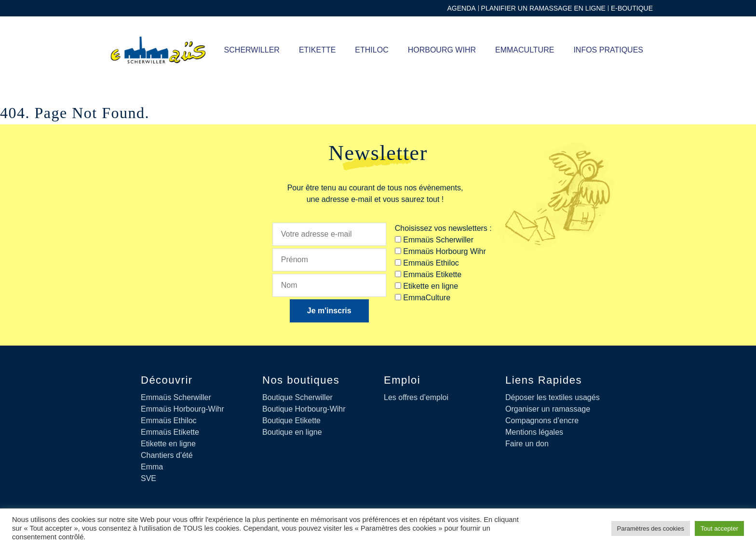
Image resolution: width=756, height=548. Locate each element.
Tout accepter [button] (719, 528)
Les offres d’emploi (416, 397)
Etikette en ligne (168, 444)
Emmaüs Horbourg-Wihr (182, 409)
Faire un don (527, 444)
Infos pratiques (608, 50)
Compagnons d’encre (542, 421)
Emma (152, 467)
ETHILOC (371, 50)
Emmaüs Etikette (170, 432)
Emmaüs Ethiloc (169, 421)
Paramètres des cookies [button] (651, 528)
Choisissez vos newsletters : (443, 228)
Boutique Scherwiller (297, 397)
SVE (148, 478)
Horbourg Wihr (442, 50)
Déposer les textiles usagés (553, 397)
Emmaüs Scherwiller (176, 397)
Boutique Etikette (291, 421)
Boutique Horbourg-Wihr (304, 409)
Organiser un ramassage (548, 409)
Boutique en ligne (292, 432)
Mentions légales (534, 432)
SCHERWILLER (252, 50)
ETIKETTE (317, 50)
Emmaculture (525, 50)
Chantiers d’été (167, 455)
